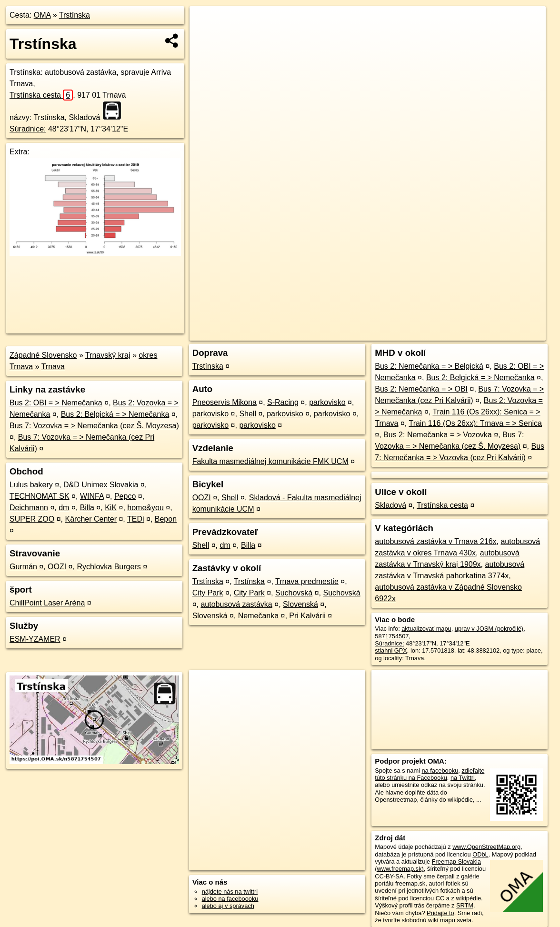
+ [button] (206, 22)
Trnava (53, 367)
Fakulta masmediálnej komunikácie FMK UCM (270, 461)
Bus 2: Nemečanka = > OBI (421, 389)
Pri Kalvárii (307, 616)
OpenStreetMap (382, 333)
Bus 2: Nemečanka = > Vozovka (438, 435)
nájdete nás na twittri (230, 892)
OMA (42, 15)
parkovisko (327, 402)
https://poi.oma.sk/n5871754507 (503, 333)
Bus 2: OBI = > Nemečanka (56, 403)
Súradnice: (28, 129)
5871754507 (392, 636)
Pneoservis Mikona (225, 402)
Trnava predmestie (307, 581)
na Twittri (463, 778)
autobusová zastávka (236, 604)
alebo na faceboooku (230, 899)
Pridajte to (440, 913)
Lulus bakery (31, 485)
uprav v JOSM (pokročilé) (489, 629)
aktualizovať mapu (426, 629)
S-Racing (283, 402)
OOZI (57, 567)
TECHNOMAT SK (40, 496)
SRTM (465, 905)
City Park (208, 593)
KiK (111, 508)
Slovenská (300, 604)
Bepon (166, 519)
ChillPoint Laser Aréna (47, 603)
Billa (87, 508)
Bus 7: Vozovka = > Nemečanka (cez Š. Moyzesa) (94, 426)
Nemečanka (258, 616)
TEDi (136, 519)
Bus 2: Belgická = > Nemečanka (115, 414)
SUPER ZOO (32, 519)
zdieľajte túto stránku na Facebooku (430, 774)
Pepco (125, 496)
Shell (248, 414)
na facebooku (440, 771)
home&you (145, 508)
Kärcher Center (91, 519)
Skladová (390, 505)
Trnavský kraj (108, 355)
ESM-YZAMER (35, 639)
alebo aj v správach (228, 906)
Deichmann (29, 508)
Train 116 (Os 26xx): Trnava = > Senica (475, 423)
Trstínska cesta (41, 95)
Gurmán (23, 567)
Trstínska (75, 15)
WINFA (92, 496)
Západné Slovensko (43, 355)
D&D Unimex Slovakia (101, 485)
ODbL (480, 854)
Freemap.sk (431, 333)
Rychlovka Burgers (109, 567)
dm (64, 508)
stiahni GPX (391, 650)
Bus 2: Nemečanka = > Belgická (429, 366)
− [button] (206, 37)
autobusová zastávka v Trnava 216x (435, 541)
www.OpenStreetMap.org (486, 847)
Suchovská (294, 593)
